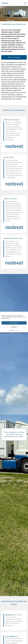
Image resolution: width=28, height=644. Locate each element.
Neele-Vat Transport (11, 120)
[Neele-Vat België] (11, 3)
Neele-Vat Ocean (10, 199)
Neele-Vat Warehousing (13, 238)
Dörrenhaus (9, 615)
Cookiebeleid (12, 330)
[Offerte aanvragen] (14, 57)
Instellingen (14, 327)
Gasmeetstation (10, 636)
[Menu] (25, 3)
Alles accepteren (14, 323)
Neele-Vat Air (9, 157)
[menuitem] (25, 3)
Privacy (17, 330)
